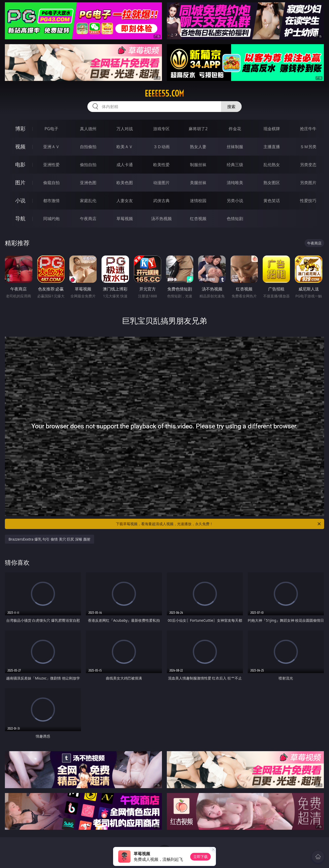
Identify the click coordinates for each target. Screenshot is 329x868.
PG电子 (51, 129)
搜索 (231, 107)
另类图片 (308, 183)
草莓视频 (125, 219)
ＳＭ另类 (308, 147)
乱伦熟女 (272, 165)
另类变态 (308, 165)
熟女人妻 (198, 147)
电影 (20, 164)
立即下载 (200, 857)
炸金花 (235, 129)
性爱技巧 (308, 201)
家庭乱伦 (88, 201)
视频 (20, 147)
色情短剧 (235, 219)
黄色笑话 (272, 201)
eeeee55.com (164, 93)
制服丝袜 (198, 165)
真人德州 (88, 129)
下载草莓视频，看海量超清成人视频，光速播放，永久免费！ (219, 524)
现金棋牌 (272, 129)
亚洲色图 (88, 183)
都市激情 (51, 201)
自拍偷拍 (88, 147)
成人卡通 (125, 165)
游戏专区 (161, 129)
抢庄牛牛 (308, 129)
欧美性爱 (161, 165)
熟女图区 (272, 183)
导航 (20, 218)
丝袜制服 (235, 147)
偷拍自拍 (88, 165)
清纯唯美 (235, 183)
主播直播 (272, 147)
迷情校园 (198, 201)
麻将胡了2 (198, 129)
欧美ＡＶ (125, 147)
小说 (20, 200)
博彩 (20, 129)
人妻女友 (125, 201)
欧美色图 (125, 183)
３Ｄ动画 (161, 147)
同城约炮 (51, 219)
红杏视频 (198, 219)
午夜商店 (88, 219)
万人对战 (125, 129)
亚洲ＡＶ (51, 147)
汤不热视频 (161, 219)
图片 (20, 182)
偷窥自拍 (51, 183)
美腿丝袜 (198, 183)
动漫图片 (161, 183)
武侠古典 (161, 201)
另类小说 (235, 201)
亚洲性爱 (51, 165)
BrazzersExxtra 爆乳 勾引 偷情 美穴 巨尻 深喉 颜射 (49, 539)
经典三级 (235, 165)
